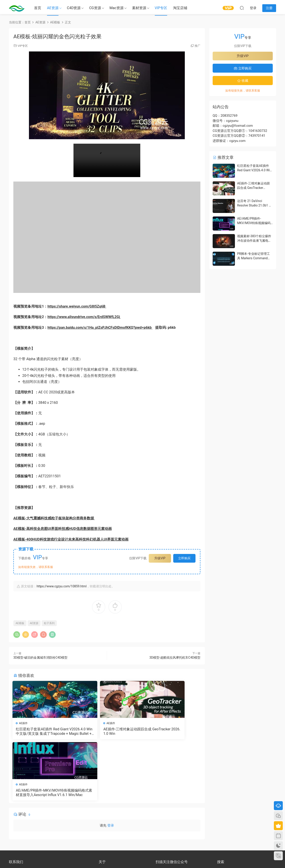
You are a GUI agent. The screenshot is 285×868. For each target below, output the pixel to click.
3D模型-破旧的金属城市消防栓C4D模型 (40, 658)
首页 (38, 8)
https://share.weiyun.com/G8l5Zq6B (77, 306)
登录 (111, 766)
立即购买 (184, 558)
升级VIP (160, 558)
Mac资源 (117, 8)
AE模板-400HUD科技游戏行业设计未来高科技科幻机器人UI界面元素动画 (71, 539)
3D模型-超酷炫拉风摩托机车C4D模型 (175, 658)
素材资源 (139, 8)
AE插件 (24, 723)
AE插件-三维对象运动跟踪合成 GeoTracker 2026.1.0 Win (106, 731)
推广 (197, 46)
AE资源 (53, 8)
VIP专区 (161, 8)
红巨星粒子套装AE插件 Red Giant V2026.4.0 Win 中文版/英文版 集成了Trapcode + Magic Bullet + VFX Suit (43, 731)
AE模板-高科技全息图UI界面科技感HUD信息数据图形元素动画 (63, 529)
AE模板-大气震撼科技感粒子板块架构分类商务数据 (54, 518)
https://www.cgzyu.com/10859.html (61, 586)
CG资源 (95, 8)
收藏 (243, 81)
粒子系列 (49, 623)
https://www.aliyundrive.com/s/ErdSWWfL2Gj (84, 317)
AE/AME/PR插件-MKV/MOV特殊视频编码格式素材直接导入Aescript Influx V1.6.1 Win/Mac (170, 731)
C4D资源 (74, 8)
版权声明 (104, 817)
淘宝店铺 (180, 8)
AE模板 (20, 623)
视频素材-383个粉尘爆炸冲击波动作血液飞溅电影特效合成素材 (254, 240)
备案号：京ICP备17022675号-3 (143, 857)
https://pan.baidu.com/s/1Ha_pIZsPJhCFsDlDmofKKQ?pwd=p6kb (100, 328)
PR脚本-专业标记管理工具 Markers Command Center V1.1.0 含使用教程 (255, 258)
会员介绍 (104, 813)
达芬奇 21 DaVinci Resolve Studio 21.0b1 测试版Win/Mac (254, 205)
